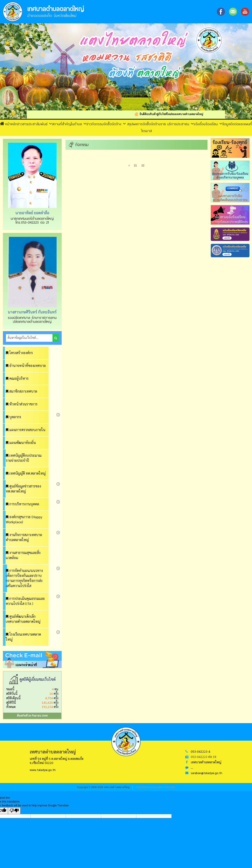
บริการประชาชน (180, 124)
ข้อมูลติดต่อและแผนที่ (237, 124)
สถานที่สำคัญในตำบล (69, 124)
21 (136, 165)
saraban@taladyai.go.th (206, 773)
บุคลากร (14, 417)
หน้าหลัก (9, 124)
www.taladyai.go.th (43, 770)
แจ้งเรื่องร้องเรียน (208, 124)
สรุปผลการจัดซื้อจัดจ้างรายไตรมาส (147, 127)
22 (143, 165)
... (192, 767)
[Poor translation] (14, 811)
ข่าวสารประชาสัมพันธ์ (35, 124)
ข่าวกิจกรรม (95, 124)
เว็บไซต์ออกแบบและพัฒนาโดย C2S (155, 787)
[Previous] (129, 165)
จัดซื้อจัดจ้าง (115, 124)
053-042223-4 (200, 751)
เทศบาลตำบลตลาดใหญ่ (206, 762)
